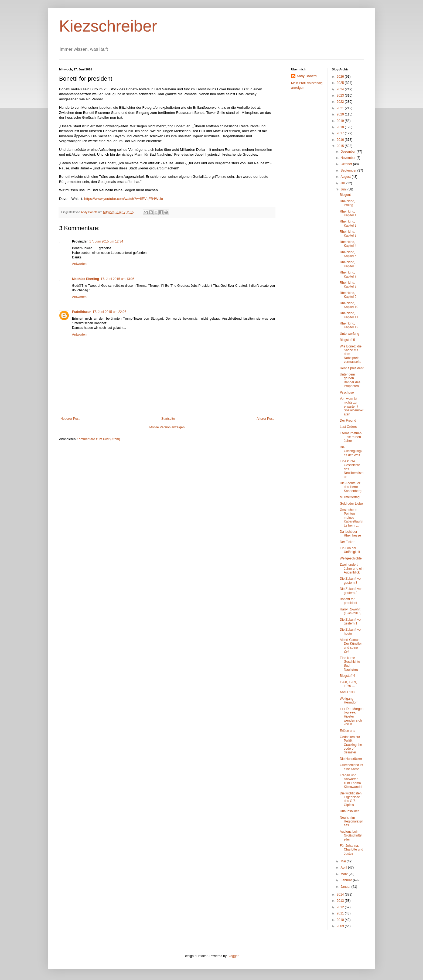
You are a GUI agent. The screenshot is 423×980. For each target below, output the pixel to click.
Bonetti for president (348, 601)
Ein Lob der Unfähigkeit (350, 550)
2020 (341, 114)
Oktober (347, 164)
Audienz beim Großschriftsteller (351, 836)
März (344, 874)
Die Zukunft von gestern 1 (351, 622)
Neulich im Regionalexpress (351, 822)
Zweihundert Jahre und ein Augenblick (352, 568)
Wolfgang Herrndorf (349, 701)
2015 (341, 146)
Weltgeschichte (351, 558)
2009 (341, 926)
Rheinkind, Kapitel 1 (348, 213)
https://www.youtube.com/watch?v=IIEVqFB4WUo (124, 199)
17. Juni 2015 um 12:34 (106, 241)
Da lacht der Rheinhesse (350, 534)
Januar (346, 887)
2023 (341, 95)
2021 (341, 108)
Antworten (79, 264)
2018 (341, 127)
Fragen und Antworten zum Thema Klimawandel (351, 781)
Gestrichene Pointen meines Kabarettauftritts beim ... (351, 518)
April (344, 868)
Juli (343, 183)
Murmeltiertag (349, 497)
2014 (341, 894)
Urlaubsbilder (349, 811)
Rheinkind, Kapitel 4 (348, 244)
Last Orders (348, 427)
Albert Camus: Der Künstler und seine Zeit (351, 646)
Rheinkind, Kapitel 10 (349, 305)
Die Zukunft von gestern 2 (351, 591)
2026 (341, 77)
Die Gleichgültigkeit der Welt (351, 451)
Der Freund (348, 421)
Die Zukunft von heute (351, 631)
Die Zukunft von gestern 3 (351, 581)
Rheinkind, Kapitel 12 (349, 325)
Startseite (168, 419)
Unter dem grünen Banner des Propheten (350, 380)
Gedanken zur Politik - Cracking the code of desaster (351, 745)
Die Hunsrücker (351, 759)
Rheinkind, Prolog (347, 203)
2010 (341, 920)
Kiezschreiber (108, 26)
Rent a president (352, 368)
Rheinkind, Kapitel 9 (348, 295)
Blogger (233, 956)
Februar (347, 880)
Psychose (347, 392)
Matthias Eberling (86, 279)
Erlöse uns (347, 731)
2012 (341, 907)
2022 (341, 102)
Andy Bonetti (307, 76)
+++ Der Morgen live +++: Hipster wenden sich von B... (352, 717)
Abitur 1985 (348, 692)
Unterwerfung (349, 334)
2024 (341, 89)
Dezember (348, 152)
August (346, 177)
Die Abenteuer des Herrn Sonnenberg (350, 487)
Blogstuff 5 (347, 340)
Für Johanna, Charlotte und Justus (351, 850)
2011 (341, 913)
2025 (341, 83)
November (348, 158)
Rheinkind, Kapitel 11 (349, 315)
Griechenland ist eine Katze (351, 767)
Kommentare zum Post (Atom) (98, 439)
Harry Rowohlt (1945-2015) (350, 611)
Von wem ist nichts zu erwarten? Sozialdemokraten (352, 407)
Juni (344, 189)
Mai (344, 861)
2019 (341, 121)
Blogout (345, 195)
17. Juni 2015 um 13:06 (117, 279)
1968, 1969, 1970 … (348, 684)
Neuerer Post (70, 419)
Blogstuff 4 (347, 676)
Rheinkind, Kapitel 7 (348, 274)
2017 (341, 133)
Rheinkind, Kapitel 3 (348, 234)
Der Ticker (347, 542)
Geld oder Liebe (351, 504)
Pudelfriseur (81, 312)
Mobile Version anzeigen (167, 427)
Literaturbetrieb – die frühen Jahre (351, 437)
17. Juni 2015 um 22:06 (109, 312)
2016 (341, 140)
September (349, 170)
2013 (341, 901)
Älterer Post (265, 419)
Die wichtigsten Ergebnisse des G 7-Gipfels (351, 799)
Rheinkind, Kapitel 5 (348, 254)
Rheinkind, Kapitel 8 (348, 285)
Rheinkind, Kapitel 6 (348, 264)
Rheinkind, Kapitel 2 (348, 223)
